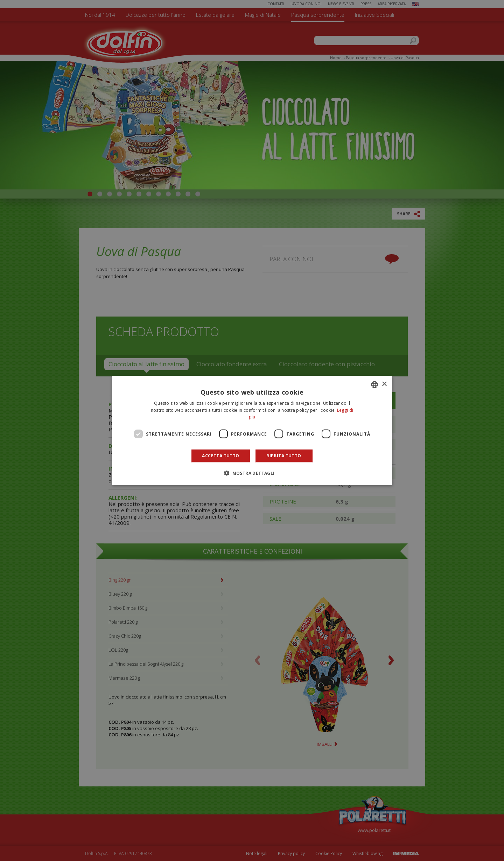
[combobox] (374, 384)
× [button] (384, 384)
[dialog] (252, 431)
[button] (252, 473)
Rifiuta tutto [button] (284, 456)
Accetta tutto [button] (220, 456)
